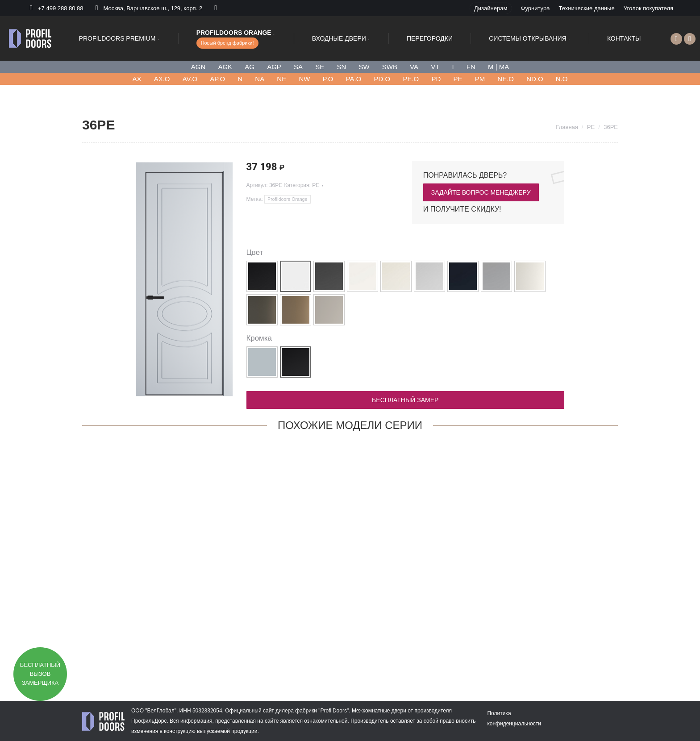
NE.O (506, 79)
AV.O (190, 79)
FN (471, 67)
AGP (274, 67)
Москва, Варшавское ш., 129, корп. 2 (148, 8)
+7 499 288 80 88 (61, 8)
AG (250, 67)
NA (260, 79)
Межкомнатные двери (379, 711)
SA (298, 67)
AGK (225, 67)
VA (414, 67)
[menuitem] (491, 8)
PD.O (382, 79)
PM (480, 79)
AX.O (162, 79)
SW (364, 67)
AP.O (217, 79)
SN (341, 67)
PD (436, 79)
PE (458, 79)
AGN (198, 67)
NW (304, 79)
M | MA (498, 67)
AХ (137, 79)
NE (281, 79)
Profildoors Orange (287, 199)
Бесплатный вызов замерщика (40, 674)
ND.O (535, 79)
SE (320, 67)
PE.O (411, 79)
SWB (390, 67)
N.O (562, 79)
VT (435, 67)
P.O (328, 79)
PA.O (354, 79)
